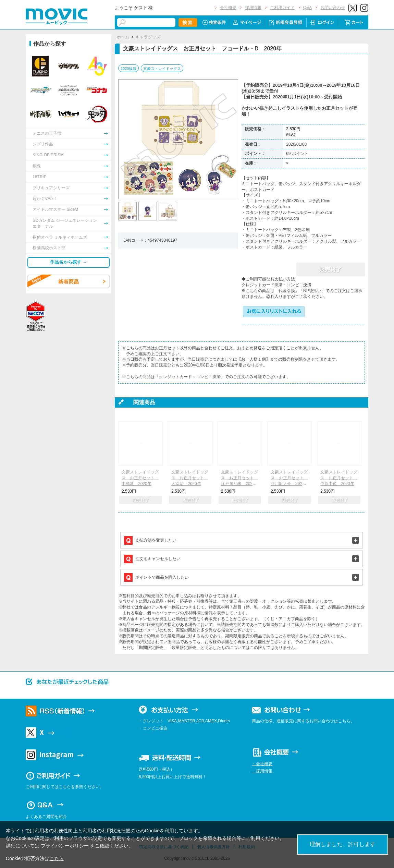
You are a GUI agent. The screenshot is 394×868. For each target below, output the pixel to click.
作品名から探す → (69, 262)
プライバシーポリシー (65, 846)
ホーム (123, 37)
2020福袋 (128, 69)
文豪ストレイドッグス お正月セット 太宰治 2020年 (190, 478)
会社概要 (228, 8)
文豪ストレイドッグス (162, 69)
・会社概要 (262, 764)
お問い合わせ (333, 8)
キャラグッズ (148, 37)
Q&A (307, 8)
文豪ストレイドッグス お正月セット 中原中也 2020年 (339, 478)
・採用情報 (262, 771)
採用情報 (253, 8)
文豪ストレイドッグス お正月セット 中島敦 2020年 (140, 478)
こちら (57, 858)
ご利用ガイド (282, 8)
